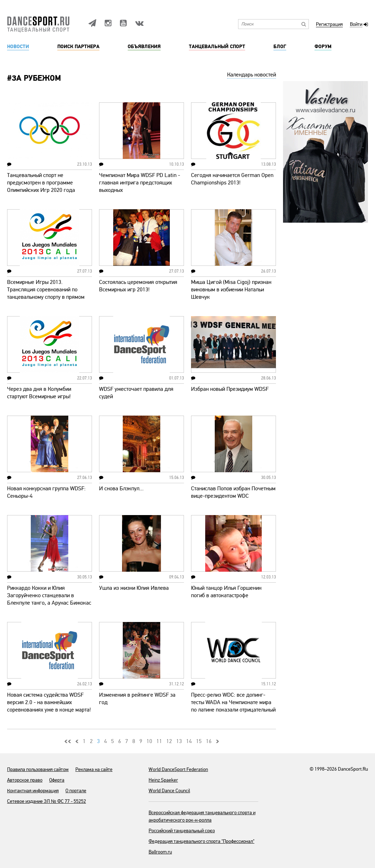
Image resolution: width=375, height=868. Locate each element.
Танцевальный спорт (217, 47)
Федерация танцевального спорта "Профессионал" (201, 841)
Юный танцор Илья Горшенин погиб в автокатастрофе (226, 592)
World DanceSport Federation (178, 769)
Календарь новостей (252, 75)
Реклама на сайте (94, 769)
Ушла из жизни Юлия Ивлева (134, 588)
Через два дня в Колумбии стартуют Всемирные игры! (39, 393)
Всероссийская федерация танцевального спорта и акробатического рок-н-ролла (202, 816)
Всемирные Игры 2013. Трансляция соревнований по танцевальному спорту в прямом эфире (46, 293)
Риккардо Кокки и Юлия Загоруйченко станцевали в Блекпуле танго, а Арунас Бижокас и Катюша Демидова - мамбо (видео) (49, 603)
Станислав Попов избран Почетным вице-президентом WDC (233, 492)
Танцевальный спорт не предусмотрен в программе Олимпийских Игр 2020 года (41, 183)
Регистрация (329, 25)
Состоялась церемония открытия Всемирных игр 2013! (138, 286)
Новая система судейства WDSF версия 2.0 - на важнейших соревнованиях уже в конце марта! (49, 702)
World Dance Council (169, 791)
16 (209, 741)
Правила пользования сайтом (38, 769)
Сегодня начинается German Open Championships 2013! (232, 179)
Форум (323, 47)
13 (179, 741)
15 (199, 741)
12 (169, 741)
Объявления (144, 47)
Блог (280, 47)
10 (149, 741)
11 (159, 741)
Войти (356, 25)
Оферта (57, 780)
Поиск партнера (78, 47)
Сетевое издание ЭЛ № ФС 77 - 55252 (47, 801)
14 (189, 741)
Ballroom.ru (160, 852)
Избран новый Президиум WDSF (230, 389)
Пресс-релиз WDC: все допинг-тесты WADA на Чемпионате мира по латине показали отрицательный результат (233, 706)
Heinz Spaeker (163, 780)
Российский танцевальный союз (182, 831)
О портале (76, 791)
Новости (18, 47)
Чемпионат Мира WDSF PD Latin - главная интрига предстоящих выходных (140, 183)
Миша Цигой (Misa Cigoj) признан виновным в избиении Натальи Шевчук (231, 290)
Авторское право (25, 780)
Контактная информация (33, 791)
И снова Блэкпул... (121, 489)
